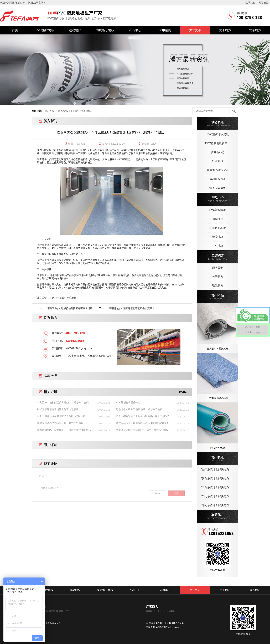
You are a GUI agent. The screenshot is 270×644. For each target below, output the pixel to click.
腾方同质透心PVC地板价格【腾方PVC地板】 (61, 423)
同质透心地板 (105, 30)
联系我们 (250, 3)
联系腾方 (255, 30)
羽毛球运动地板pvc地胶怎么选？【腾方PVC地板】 (143, 430)
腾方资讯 (195, 30)
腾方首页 (49, 111)
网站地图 (263, 3)
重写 (158, 493)
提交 (176, 493)
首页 (15, 30)
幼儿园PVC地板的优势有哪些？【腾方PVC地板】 (64, 402)
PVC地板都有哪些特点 (128, 402)
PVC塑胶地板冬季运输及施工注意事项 (58, 409)
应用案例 (165, 30)
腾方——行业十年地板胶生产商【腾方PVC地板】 (143, 423)
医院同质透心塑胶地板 (54, 153)
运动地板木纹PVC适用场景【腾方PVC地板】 (140, 409)
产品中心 (135, 30)
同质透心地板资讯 (81, 111)
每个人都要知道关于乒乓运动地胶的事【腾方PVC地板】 (144, 416)
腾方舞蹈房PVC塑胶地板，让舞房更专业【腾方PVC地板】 (65, 430)
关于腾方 (225, 30)
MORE (183, 392)
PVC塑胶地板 (45, 30)
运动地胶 (75, 30)
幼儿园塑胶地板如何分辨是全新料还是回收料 (61, 416)
